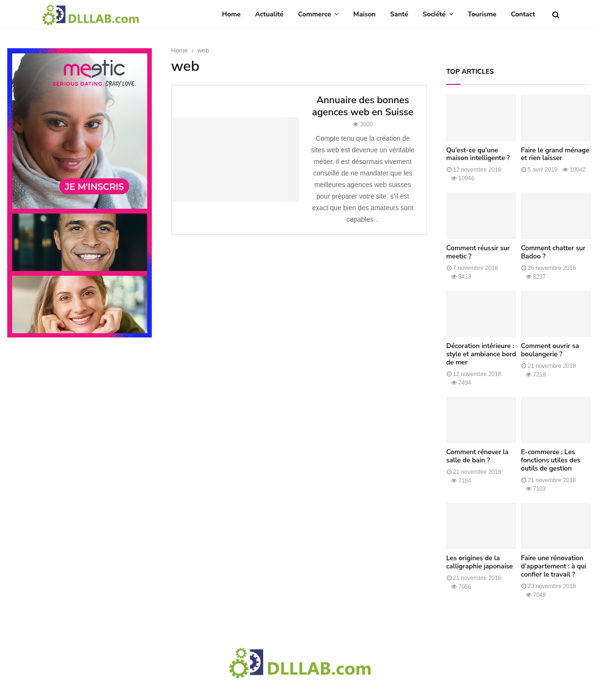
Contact (523, 14)
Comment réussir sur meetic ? (478, 252)
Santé (399, 14)
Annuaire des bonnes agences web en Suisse (363, 106)
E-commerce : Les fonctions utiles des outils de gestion (551, 460)
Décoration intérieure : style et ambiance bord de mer (481, 354)
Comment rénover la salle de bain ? (477, 456)
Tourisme (482, 14)
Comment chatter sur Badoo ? (553, 252)
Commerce (314, 14)
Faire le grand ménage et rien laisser (555, 154)
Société (434, 14)
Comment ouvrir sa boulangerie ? (550, 350)
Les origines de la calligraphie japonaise (479, 562)
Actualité (269, 14)
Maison (364, 14)
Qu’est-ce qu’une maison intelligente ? (478, 154)
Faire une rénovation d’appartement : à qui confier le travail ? (554, 566)
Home (232, 14)
